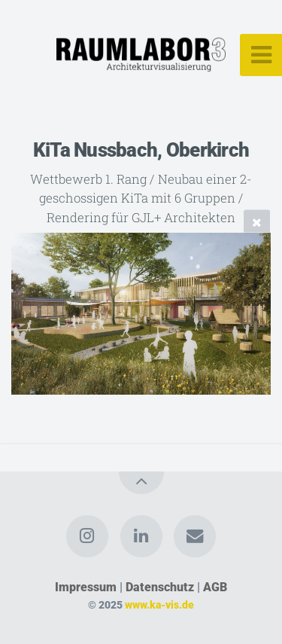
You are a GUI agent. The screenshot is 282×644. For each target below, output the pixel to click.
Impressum (86, 587)
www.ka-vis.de (159, 605)
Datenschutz (160, 587)
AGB (215, 587)
